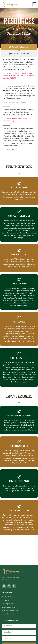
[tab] (19, 47)
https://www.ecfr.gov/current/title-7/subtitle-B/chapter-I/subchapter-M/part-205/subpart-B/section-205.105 (18, 76)
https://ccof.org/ (9, 150)
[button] (34, 4)
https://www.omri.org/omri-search (15, 102)
